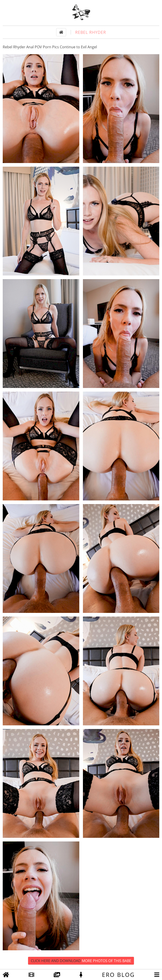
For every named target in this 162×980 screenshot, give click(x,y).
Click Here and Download (81, 961)
